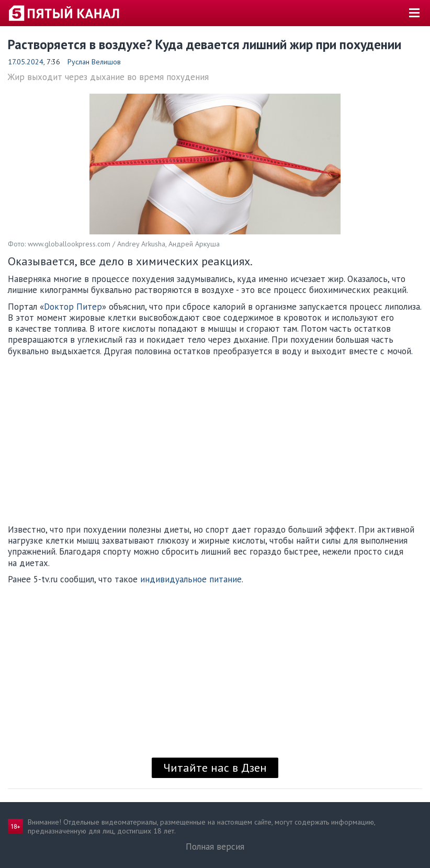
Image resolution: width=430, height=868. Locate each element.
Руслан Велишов (94, 62)
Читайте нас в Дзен (215, 768)
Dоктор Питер (73, 307)
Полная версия (215, 847)
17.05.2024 (26, 62)
